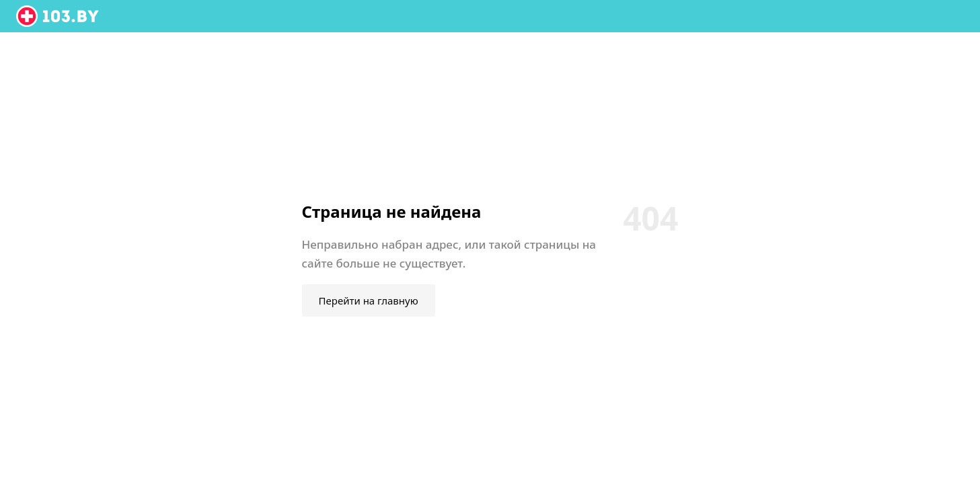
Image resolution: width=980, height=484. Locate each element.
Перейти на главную (369, 300)
